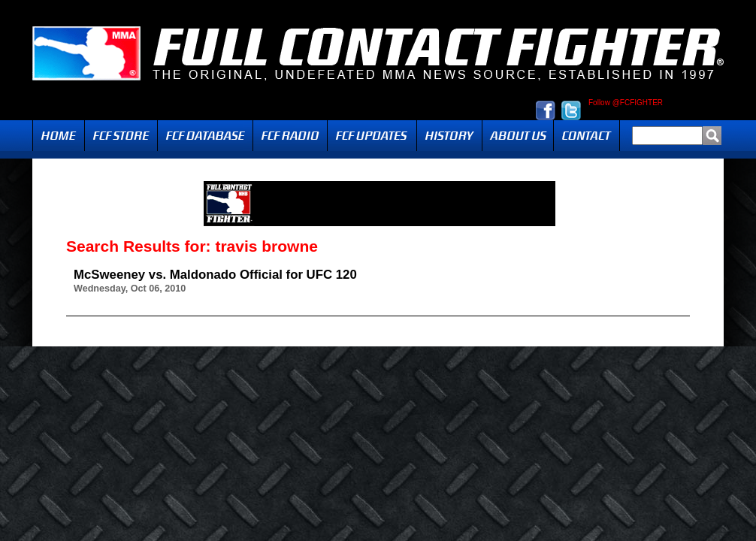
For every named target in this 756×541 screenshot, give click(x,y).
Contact (587, 136)
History (449, 136)
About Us (518, 136)
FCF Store (121, 136)
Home (59, 136)
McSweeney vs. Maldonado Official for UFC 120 (215, 275)
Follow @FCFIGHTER (626, 103)
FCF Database (205, 136)
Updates (372, 136)
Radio (290, 136)
